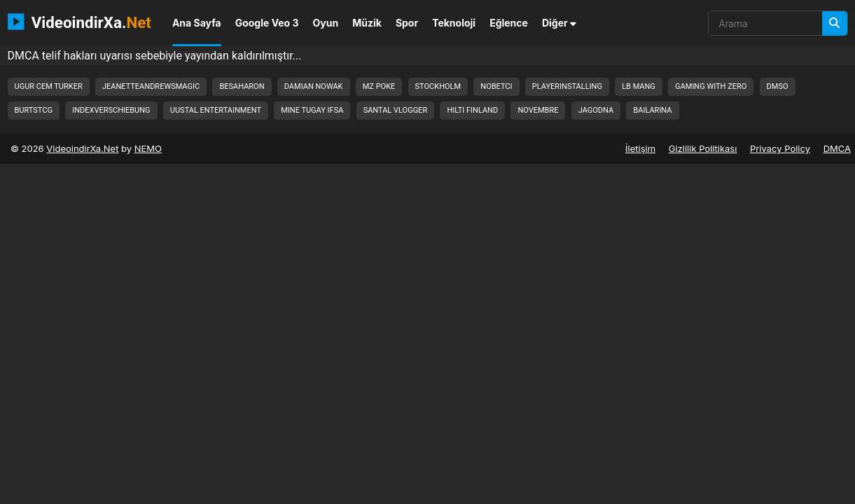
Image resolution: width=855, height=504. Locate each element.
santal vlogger (396, 110)
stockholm (438, 86)
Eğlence (509, 23)
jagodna (596, 110)
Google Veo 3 (267, 23)
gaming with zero (711, 86)
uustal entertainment (216, 110)
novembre (538, 110)
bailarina (652, 110)
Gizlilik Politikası (703, 148)
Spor (407, 23)
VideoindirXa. (79, 22)
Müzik (367, 23)
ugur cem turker (49, 86)
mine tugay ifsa (312, 110)
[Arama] (835, 23)
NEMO (148, 148)
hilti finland (472, 110)
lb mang (639, 86)
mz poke (379, 86)
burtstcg (34, 110)
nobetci (496, 86)
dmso (778, 86)
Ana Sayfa (197, 23)
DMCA (837, 148)
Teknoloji (454, 23)
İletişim (640, 148)
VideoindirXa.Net (82, 148)
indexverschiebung (111, 110)
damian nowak (314, 86)
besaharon (242, 86)
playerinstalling (567, 86)
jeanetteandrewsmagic (151, 86)
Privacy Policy (780, 148)
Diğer (559, 23)
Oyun (326, 23)
